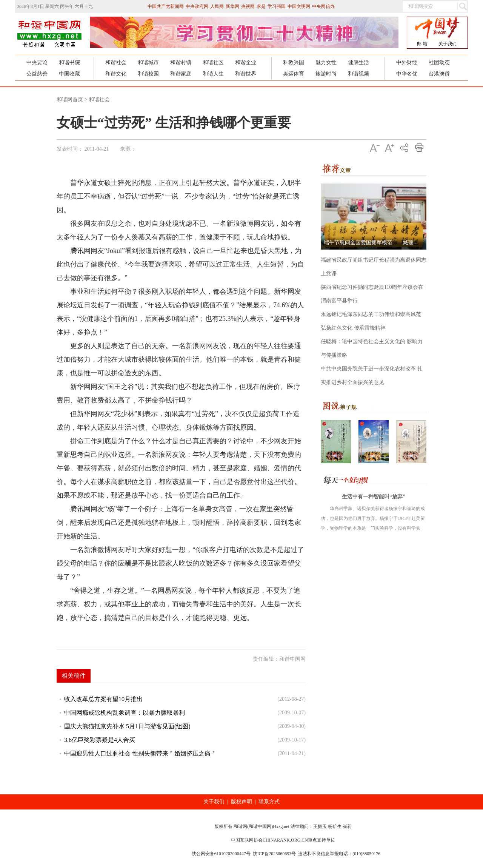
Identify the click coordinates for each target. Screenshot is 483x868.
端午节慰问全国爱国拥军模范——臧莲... (371, 243)
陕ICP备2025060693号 (275, 854)
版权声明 (241, 802)
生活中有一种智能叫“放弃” (374, 497)
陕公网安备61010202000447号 (221, 854)
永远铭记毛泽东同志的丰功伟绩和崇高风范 (371, 314)
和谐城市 (148, 62)
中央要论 (37, 62)
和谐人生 (213, 74)
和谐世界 (246, 74)
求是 (261, 6)
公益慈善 (37, 74)
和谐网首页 (70, 99)
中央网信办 (323, 6)
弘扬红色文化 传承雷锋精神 (353, 328)
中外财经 (407, 62)
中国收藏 (69, 74)
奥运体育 (294, 74)
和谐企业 (246, 62)
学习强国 (277, 6)
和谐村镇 (181, 62)
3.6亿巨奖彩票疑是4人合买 (100, 740)
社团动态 (439, 62)
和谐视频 (358, 74)
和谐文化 (116, 74)
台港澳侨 (439, 74)
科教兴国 (294, 62)
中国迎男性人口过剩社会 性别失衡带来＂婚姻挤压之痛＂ (140, 753)
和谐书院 (69, 62)
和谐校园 (148, 74)
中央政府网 (197, 6)
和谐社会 (116, 62)
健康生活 (358, 62)
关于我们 (448, 44)
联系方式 (269, 802)
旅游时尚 (326, 74)
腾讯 (77, 251)
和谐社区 (213, 62)
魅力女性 (326, 62)
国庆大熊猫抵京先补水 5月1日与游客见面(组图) (127, 726)
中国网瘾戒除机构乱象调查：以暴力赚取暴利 (125, 713)
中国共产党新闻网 (166, 6)
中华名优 (407, 74)
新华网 (232, 6)
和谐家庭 (181, 74)
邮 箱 (422, 44)
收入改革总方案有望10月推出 (103, 699)
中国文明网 (299, 6)
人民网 (217, 6)
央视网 (248, 6)
